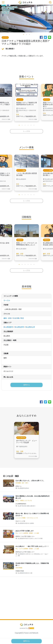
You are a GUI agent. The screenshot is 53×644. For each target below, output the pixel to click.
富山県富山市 (30, 327)
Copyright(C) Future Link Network (26, 633)
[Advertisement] (26, 601)
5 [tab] (31, 125)
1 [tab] (24, 35)
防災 (22, 318)
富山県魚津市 (19, 327)
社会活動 (16, 318)
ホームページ (8, 371)
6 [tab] (34, 125)
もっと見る (27, 131)
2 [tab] (27, 35)
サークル (7, 300)
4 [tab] (28, 125)
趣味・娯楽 (8, 318)
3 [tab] (30, 35)
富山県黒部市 (8, 327)
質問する (27, 385)
